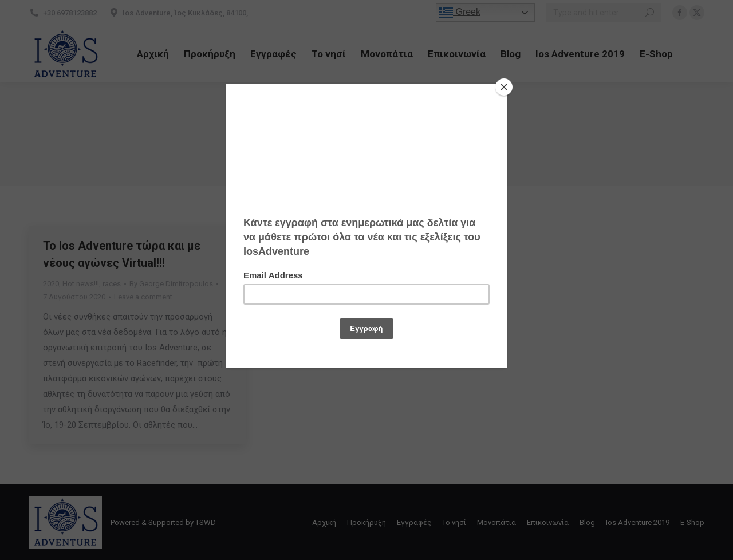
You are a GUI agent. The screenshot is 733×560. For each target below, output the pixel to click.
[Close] (504, 87)
